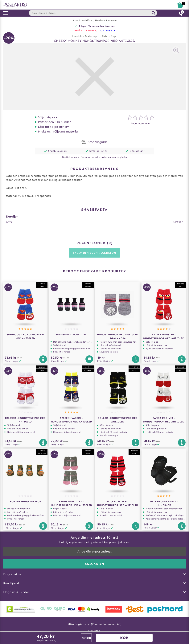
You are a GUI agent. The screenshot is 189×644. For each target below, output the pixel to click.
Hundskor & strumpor (106, 20)
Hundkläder (87, 20)
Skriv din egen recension (95, 253)
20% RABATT (107, 31)
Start (75, 20)
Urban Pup (109, 36)
